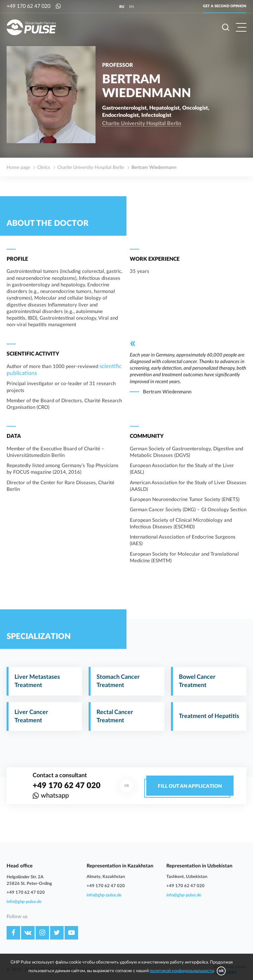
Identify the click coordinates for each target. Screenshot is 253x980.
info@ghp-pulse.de (24, 902)
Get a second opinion (225, 6)
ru (122, 7)
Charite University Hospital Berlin (142, 123)
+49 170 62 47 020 (28, 6)
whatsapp (55, 796)
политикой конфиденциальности (182, 971)
